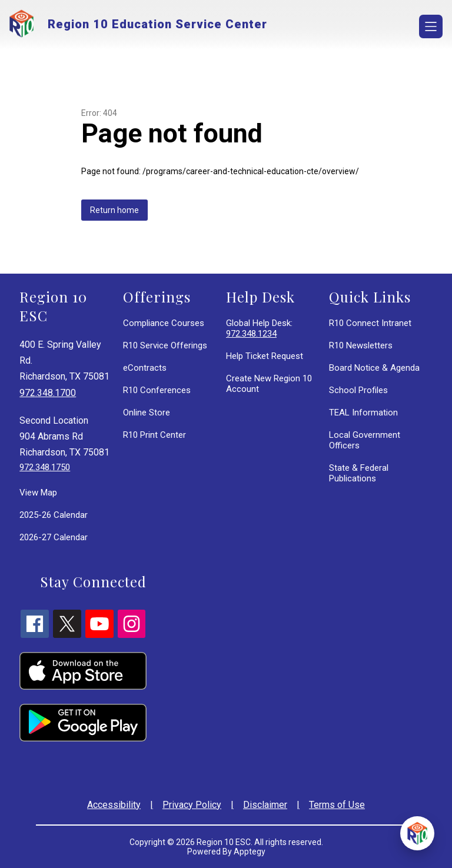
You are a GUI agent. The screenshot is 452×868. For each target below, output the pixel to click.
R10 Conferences (157, 390)
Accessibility (114, 805)
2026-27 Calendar (54, 537)
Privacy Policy (192, 805)
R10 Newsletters (361, 345)
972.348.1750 (45, 467)
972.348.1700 (48, 393)
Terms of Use (337, 805)
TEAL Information (363, 413)
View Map (38, 493)
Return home (114, 210)
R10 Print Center (154, 435)
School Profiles (358, 390)
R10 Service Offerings (165, 345)
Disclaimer (265, 805)
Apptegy (250, 852)
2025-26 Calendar (54, 515)
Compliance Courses (164, 323)
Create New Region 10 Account (269, 384)
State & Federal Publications (359, 473)
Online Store (147, 413)
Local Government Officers (365, 440)
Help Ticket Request (265, 356)
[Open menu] (431, 26)
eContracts (145, 368)
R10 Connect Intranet (370, 323)
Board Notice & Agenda (374, 368)
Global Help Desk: (259, 328)
